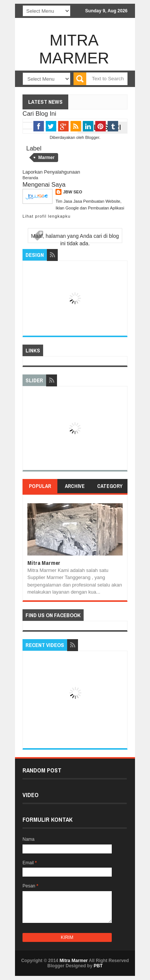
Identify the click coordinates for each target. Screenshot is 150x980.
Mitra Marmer (74, 49)
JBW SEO (73, 192)
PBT (98, 966)
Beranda (30, 178)
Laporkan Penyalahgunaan (51, 172)
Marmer (46, 158)
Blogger (92, 137)
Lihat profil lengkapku (46, 216)
